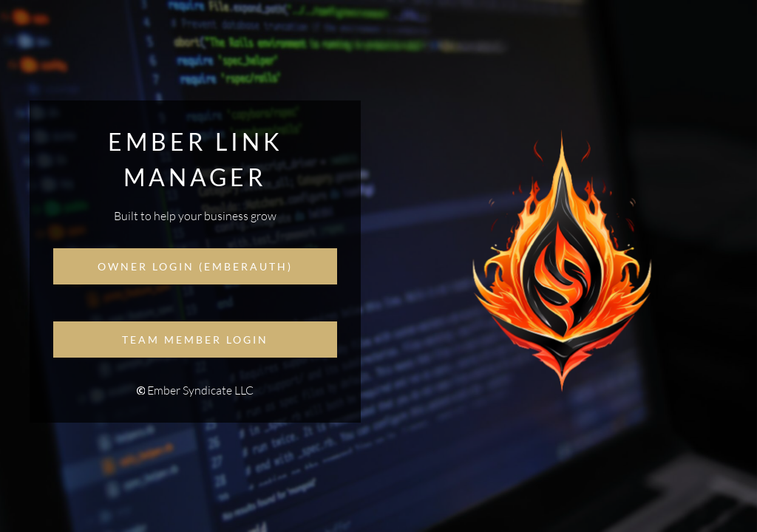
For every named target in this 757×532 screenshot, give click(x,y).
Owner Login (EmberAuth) (195, 266)
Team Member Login (195, 340)
